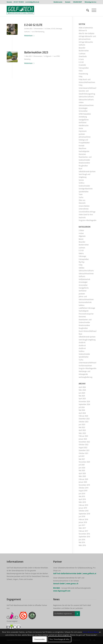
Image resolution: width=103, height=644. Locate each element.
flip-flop (82, 262)
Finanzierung (83, 74)
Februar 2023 (83, 436)
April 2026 (82, 387)
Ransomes (82, 154)
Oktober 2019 (83, 488)
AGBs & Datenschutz (86, 28)
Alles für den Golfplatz (87, 33)
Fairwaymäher (84, 68)
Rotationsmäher (84, 163)
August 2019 (83, 491)
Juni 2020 (82, 468)
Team (81, 194)
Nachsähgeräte (84, 151)
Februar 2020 (83, 479)
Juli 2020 (82, 465)
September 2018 (84, 514)
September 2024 (84, 404)
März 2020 (82, 476)
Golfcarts (27, 32)
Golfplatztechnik (84, 279)
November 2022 (84, 442)
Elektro (81, 253)
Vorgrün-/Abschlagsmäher (88, 368)
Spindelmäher (84, 192)
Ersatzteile (82, 65)
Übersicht (82, 203)
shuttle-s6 (82, 348)
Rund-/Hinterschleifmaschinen (89, 331)
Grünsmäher (83, 111)
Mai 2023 (82, 427)
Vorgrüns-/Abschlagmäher (88, 220)
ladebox (82, 305)
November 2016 (84, 534)
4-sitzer (81, 233)
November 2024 (84, 401)
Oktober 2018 (83, 511)
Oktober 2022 (83, 445)
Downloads (83, 56)
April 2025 (82, 399)
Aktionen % (83, 30)
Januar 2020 (83, 482)
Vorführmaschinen (85, 366)
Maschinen (82, 148)
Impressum (83, 131)
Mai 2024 (82, 410)
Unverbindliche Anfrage (87, 212)
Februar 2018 (83, 519)
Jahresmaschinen (85, 137)
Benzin (81, 239)
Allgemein (48, 56)
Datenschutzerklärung (91, 632)
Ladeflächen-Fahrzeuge (87, 308)
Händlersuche (58, 2)
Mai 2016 (82, 542)
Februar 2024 (83, 416)
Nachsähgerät (84, 311)
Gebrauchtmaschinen (86, 105)
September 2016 (84, 537)
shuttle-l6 (82, 342)
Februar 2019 (83, 505)
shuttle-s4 (82, 345)
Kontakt (68, 2)
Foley (81, 76)
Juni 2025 (82, 393)
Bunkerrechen (84, 51)
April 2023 (82, 430)
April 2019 (82, 499)
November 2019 (84, 485)
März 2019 (82, 502)
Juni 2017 (82, 525)
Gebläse (81, 268)
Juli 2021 (82, 456)
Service (81, 180)
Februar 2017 (83, 531)
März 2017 (82, 528)
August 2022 (83, 447)
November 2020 (84, 462)
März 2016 (82, 545)
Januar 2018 (83, 522)
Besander (82, 48)
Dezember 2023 (84, 419)
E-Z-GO (53, 29)
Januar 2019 (83, 508)
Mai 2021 (82, 459)
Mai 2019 (82, 496)
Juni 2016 (82, 540)
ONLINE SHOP (77, 2)
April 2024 (82, 413)
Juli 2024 (82, 407)
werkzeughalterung (85, 377)
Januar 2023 (83, 439)
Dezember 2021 (84, 450)
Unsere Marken (84, 206)
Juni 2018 (82, 516)
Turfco (81, 197)
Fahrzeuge (59, 29)
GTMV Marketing (39, 32)
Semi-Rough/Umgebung (87, 340)
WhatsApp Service (90, 2)
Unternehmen (84, 209)
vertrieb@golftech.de (32, 2)
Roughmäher (83, 166)
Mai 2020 (82, 470)
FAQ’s (81, 71)
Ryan (80, 168)
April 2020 (82, 473)
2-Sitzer (48, 29)
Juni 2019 (82, 493)
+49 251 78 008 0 (19, 2)
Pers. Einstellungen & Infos (59, 639)
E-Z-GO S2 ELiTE (33, 25)
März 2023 (82, 433)
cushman (82, 248)
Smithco (82, 183)
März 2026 (82, 390)
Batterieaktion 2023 (36, 52)
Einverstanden (40, 639)
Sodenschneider (84, 186)
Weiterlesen (30, 36)
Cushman (82, 54)
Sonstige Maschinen (86, 189)
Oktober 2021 (83, 453)
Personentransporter (86, 314)
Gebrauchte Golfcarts (86, 97)
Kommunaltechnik (85, 302)
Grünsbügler (83, 108)
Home (81, 128)
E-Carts (81, 59)
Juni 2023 (82, 424)
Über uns (82, 200)
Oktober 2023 (83, 422)
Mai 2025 (82, 396)
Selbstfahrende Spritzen (87, 171)
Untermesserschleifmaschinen (89, 363)
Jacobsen (82, 134)
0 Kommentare (38, 29)
